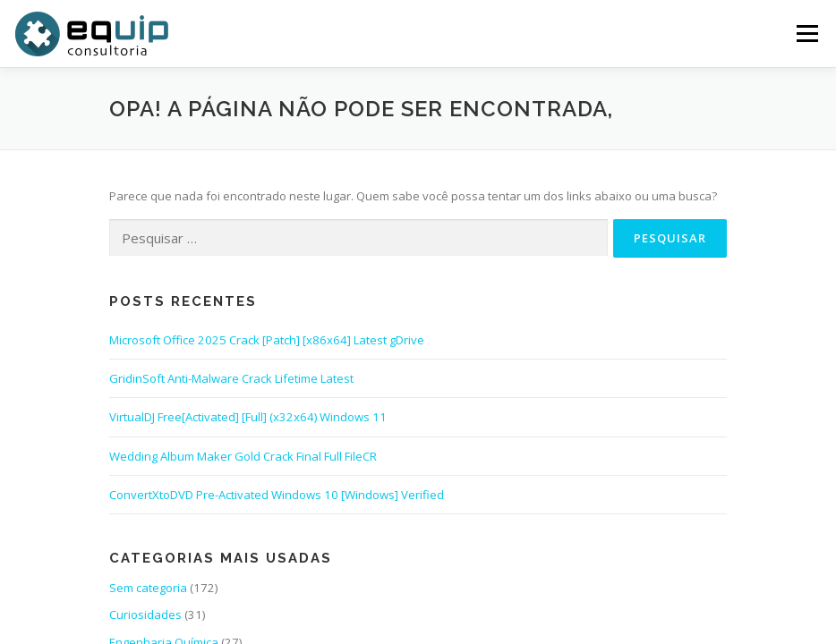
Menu (807, 33)
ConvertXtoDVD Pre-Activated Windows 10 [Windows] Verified (277, 495)
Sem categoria (148, 588)
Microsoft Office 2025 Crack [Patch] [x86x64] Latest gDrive (267, 340)
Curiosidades (145, 614)
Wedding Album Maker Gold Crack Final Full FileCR (243, 456)
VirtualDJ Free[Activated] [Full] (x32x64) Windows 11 (248, 417)
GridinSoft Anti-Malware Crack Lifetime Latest (231, 378)
